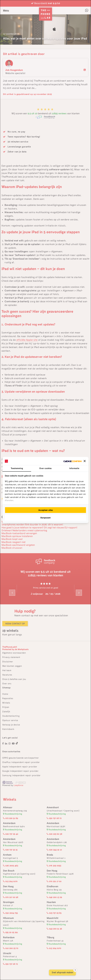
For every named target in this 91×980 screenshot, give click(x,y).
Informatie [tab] (74, 468)
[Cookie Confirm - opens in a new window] (72, 461)
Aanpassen (45, 518)
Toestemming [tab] (17, 468)
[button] (85, 461)
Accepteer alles (46, 510)
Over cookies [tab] (45, 468)
